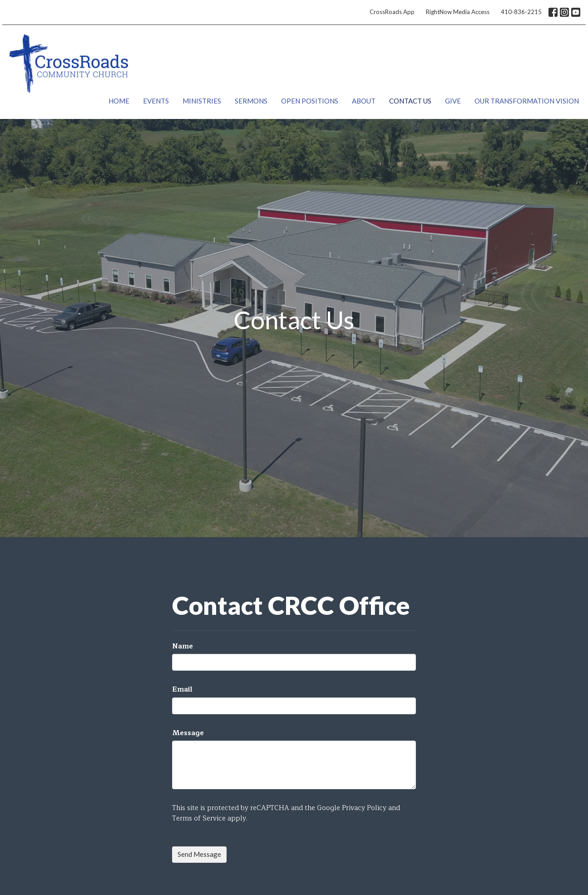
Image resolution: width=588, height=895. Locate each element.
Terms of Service (199, 818)
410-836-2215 (521, 12)
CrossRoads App (392, 12)
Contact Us (410, 101)
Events (156, 101)
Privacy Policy (364, 808)
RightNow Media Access (458, 12)
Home (119, 101)
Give (453, 101)
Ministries (202, 101)
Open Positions (310, 101)
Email (182, 690)
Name (183, 646)
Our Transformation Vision (527, 101)
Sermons (251, 101)
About (364, 101)
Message (188, 733)
